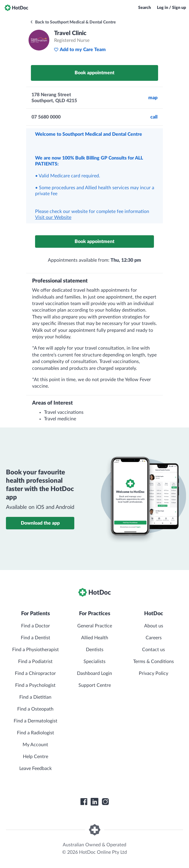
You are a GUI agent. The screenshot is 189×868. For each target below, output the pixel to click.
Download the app (40, 523)
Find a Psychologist (35, 685)
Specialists (94, 662)
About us (154, 626)
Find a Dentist (36, 638)
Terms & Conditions (153, 662)
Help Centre (36, 757)
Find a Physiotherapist (36, 650)
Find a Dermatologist (36, 721)
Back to (73, 22)
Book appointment (94, 73)
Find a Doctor (36, 626)
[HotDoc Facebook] (84, 802)
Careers (154, 638)
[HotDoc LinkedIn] (94, 802)
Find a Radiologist (36, 733)
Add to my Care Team (80, 50)
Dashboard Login (94, 673)
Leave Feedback (36, 768)
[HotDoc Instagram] (105, 802)
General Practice (95, 626)
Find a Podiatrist (35, 662)
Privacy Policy (153, 673)
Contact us (153, 650)
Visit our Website (53, 217)
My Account (35, 745)
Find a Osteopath (35, 709)
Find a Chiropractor (35, 673)
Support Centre (95, 685)
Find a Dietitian (35, 697)
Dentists (95, 650)
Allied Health (95, 638)
